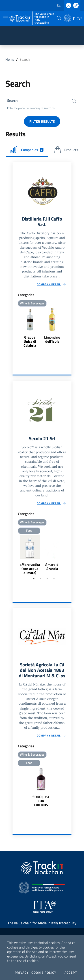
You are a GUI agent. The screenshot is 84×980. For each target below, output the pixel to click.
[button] (59, 18)
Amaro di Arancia (52, 567)
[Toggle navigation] (5, 18)
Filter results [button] (42, 121)
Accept (71, 973)
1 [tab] (34, 579)
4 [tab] (54, 579)
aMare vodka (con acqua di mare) (30, 569)
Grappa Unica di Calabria (30, 341)
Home (10, 59)
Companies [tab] (27, 150)
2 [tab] (41, 579)
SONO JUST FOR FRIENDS (41, 801)
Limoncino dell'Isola (52, 339)
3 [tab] (47, 579)
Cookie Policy (44, 973)
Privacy (22, 973)
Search (12, 100)
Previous (15, 555)
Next (69, 555)
